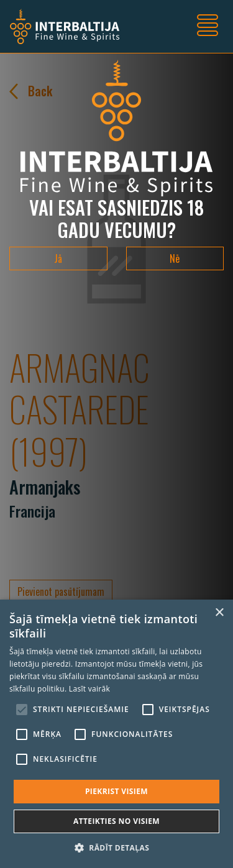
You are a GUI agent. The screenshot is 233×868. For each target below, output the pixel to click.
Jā (58, 258)
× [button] (219, 613)
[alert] (116, 734)
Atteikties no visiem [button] (116, 821)
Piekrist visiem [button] (116, 791)
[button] (116, 847)
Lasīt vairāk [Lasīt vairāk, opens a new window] (89, 689)
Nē (175, 258)
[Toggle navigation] (208, 27)
